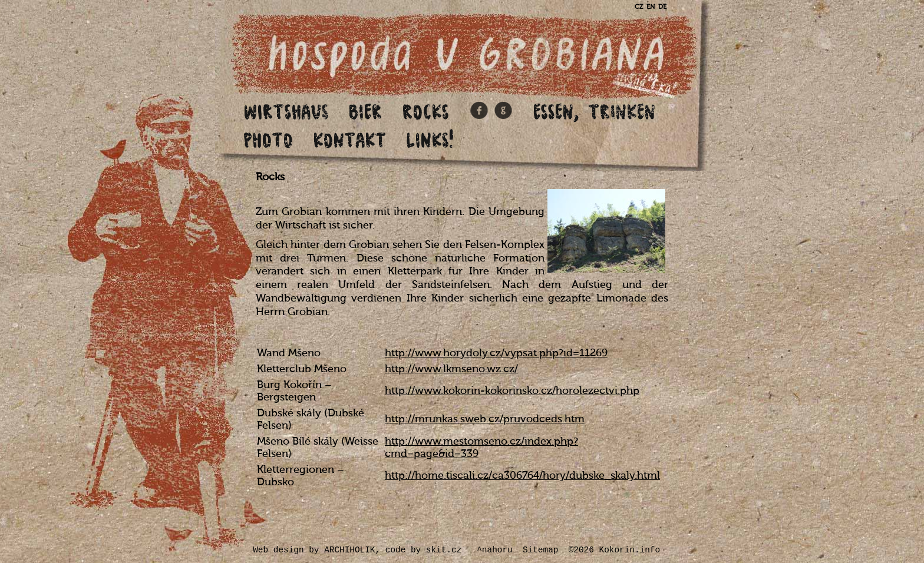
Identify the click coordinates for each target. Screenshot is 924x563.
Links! (432, 139)
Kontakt (350, 139)
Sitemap (540, 550)
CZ (639, 7)
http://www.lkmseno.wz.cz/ (451, 369)
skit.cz (444, 550)
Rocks (426, 111)
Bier (366, 111)
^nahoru (494, 550)
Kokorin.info (630, 550)
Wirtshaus (286, 111)
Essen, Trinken (595, 111)
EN (651, 7)
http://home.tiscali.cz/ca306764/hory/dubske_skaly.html (522, 476)
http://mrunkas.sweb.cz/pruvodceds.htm (485, 419)
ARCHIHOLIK (349, 550)
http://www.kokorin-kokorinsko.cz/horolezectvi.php (512, 391)
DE (662, 7)
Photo (269, 139)
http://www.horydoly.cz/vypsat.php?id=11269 (496, 353)
